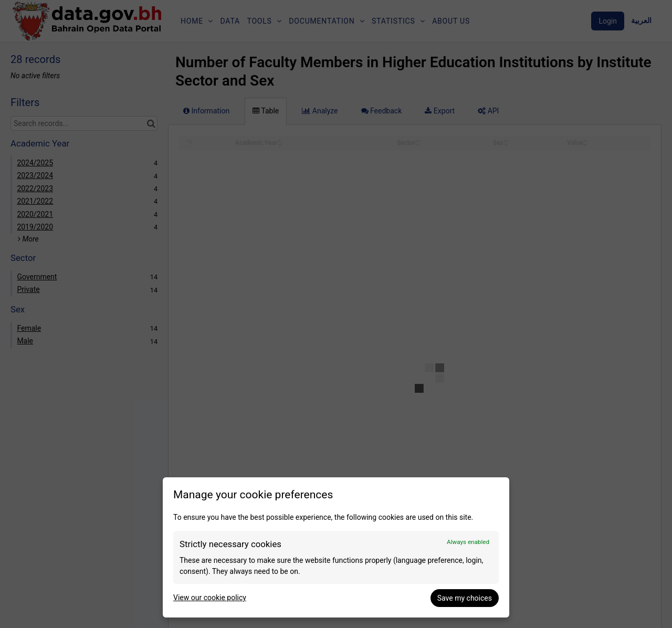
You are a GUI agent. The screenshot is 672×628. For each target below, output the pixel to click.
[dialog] (336, 547)
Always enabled (468, 542)
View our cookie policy (210, 598)
